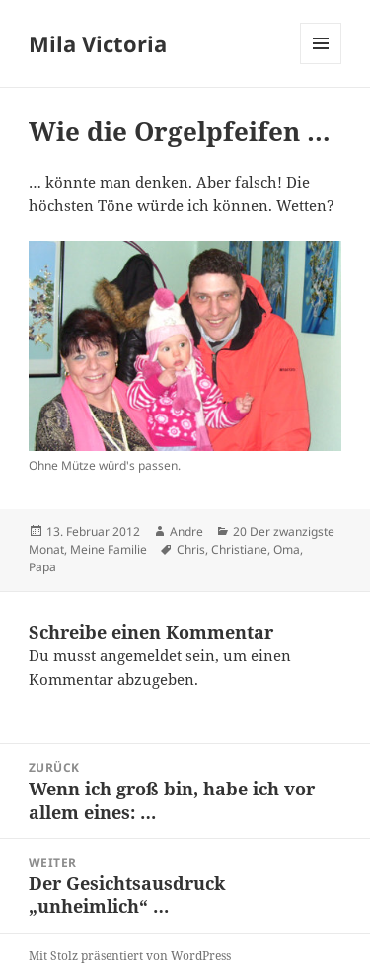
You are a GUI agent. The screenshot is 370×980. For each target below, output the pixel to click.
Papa (42, 567)
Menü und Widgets (321, 64)
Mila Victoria (98, 43)
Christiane (239, 549)
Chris (191, 549)
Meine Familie (109, 549)
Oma (287, 549)
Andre (186, 531)
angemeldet (141, 655)
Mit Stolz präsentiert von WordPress (130, 956)
